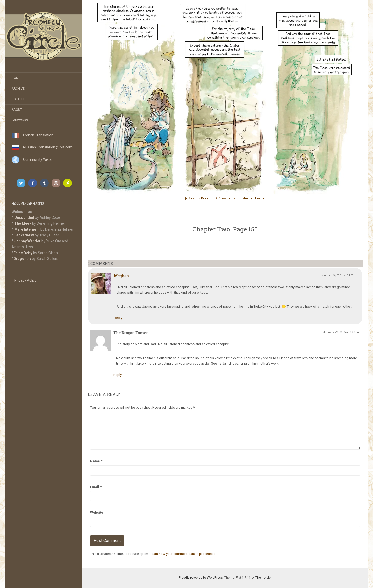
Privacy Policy (25, 280)
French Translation (33, 135)
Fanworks (20, 120)
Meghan (121, 276)
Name (96, 461)
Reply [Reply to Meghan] (118, 318)
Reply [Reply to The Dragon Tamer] (118, 375)
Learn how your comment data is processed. (183, 554)
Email (96, 487)
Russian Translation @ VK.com (42, 147)
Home (16, 78)
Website (97, 513)
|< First (190, 198)
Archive (18, 89)
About (17, 110)
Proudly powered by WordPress (201, 578)
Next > (247, 198)
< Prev (203, 198)
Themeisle (263, 578)
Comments (225, 198)
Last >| (260, 198)
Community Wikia (32, 159)
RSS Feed (19, 99)
